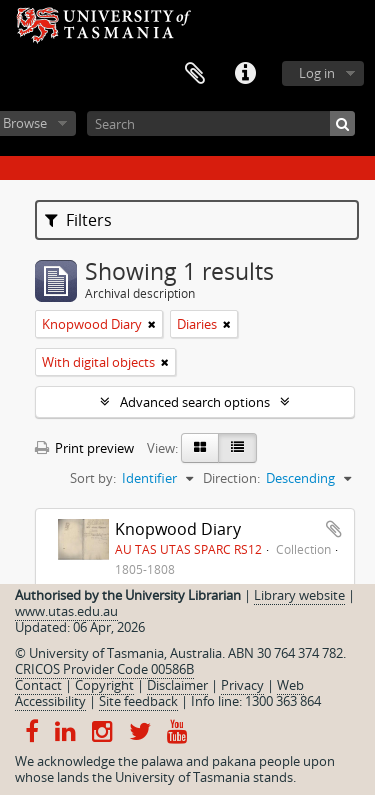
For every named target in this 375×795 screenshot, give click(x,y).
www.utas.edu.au (66, 611)
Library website (299, 595)
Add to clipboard (334, 529)
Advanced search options (195, 402)
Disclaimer (177, 685)
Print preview (84, 448)
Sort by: (93, 478)
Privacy (242, 685)
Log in (317, 73)
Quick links (245, 74)
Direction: (231, 478)
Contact (38, 685)
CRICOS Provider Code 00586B (104, 669)
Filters (78, 220)
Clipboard (195, 74)
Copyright (104, 685)
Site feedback (138, 701)
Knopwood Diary (178, 529)
